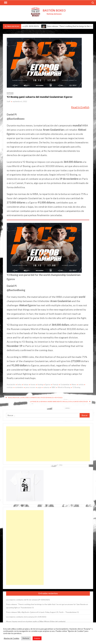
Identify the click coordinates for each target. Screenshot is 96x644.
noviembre (19, 387)
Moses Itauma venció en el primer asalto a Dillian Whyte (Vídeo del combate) (36, 621)
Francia (55, 384)
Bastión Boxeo (54, 10)
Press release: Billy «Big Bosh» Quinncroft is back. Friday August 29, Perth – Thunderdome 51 (42, 612)
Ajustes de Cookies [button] (11, 638)
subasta (46, 387)
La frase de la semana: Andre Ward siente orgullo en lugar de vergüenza (59, 402)
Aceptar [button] (37, 638)
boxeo (33, 384)
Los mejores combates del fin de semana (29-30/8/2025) (28, 600)
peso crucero (30, 387)
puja (39, 387)
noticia (81, 384)
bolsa (19, 384)
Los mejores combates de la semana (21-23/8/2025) (26, 617)
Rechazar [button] (26, 638)
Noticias (10, 93)
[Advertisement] (48, 444)
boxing (40, 384)
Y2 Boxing (76, 387)
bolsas (26, 384)
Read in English (80, 107)
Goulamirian (65, 384)
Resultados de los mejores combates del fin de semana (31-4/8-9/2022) (35, 398)
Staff (8, 101)
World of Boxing (64, 387)
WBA (54, 387)
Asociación (11, 384)
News (74, 384)
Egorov (48, 384)
